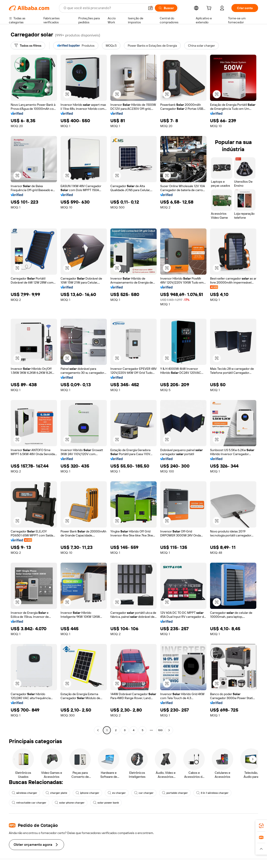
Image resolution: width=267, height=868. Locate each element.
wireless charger (24, 793)
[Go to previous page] (98, 730)
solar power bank (106, 803)
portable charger (175, 793)
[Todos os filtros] (28, 46)
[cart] (210, 9)
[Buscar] (166, 8)
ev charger (117, 793)
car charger (144, 793)
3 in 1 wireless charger (212, 793)
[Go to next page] (169, 730)
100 (160, 730)
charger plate (56, 793)
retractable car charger (29, 803)
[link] (261, 826)
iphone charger (87, 793)
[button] (150, 8)
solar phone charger (70, 803)
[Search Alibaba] (104, 8)
